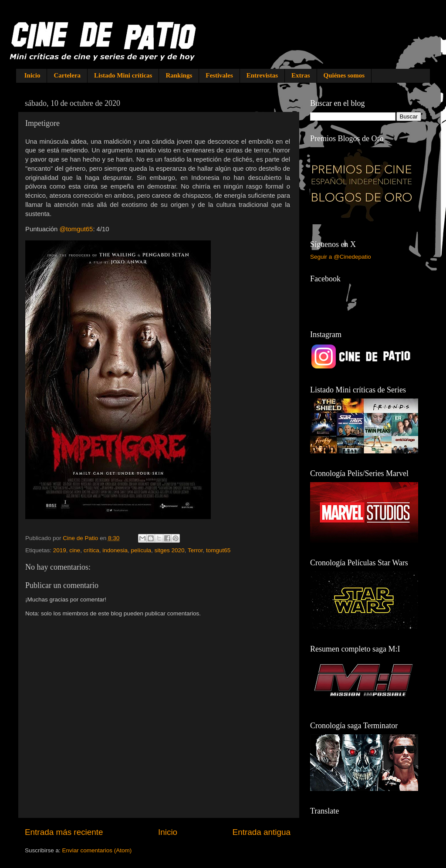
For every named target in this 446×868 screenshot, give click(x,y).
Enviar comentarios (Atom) (97, 850)
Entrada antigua (262, 832)
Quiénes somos (344, 75)
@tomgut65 (76, 229)
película (141, 550)
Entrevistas (262, 75)
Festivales (219, 75)
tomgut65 (218, 550)
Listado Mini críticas (123, 75)
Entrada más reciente (64, 832)
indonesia (115, 550)
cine (75, 550)
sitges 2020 (170, 550)
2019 (60, 550)
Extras (301, 75)
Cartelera (67, 75)
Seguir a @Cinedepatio (341, 257)
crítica (91, 550)
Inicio (32, 75)
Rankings (179, 75)
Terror (195, 550)
